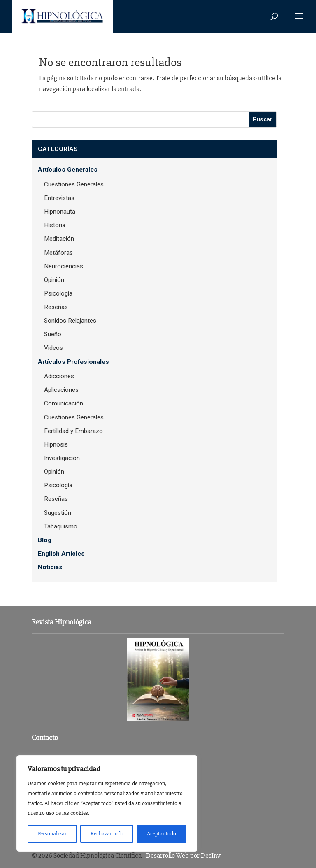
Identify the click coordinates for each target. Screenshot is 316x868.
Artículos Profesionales (73, 362)
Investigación (62, 458)
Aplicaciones (61, 390)
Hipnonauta (60, 212)
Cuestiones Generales (74, 184)
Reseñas (56, 307)
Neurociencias (64, 266)
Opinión (54, 280)
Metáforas (58, 253)
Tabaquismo (61, 526)
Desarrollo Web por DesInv (183, 855)
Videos (53, 348)
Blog (45, 540)
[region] (107, 803)
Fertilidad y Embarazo (73, 431)
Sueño (53, 334)
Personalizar (52, 834)
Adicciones (59, 376)
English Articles (61, 554)
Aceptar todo (161, 834)
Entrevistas (59, 198)
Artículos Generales (68, 170)
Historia (55, 225)
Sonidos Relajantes (70, 321)
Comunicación (64, 403)
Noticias (50, 567)
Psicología (58, 293)
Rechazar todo (107, 834)
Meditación (59, 239)
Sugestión (58, 513)
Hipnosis (56, 444)
